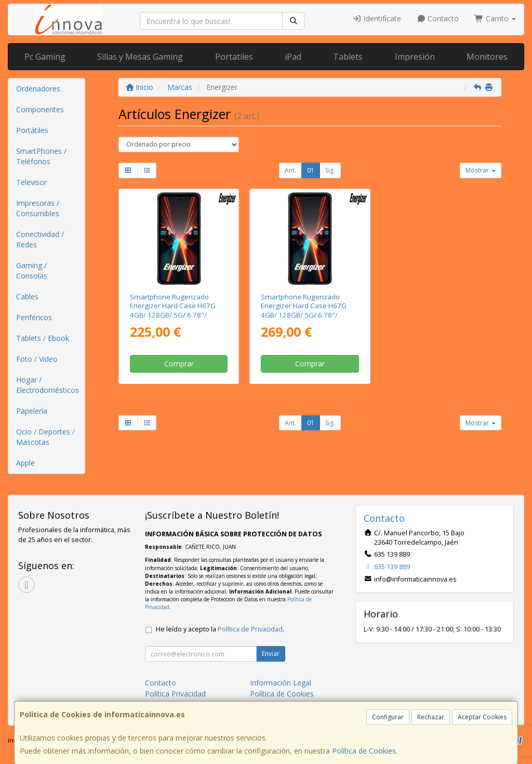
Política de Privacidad (250, 629)
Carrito (495, 18)
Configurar (388, 717)
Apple (25, 463)
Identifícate (377, 18)
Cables (27, 297)
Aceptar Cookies (482, 717)
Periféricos (34, 317)
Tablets (348, 57)
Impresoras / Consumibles (38, 208)
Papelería (32, 411)
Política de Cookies (364, 751)
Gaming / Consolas (32, 271)
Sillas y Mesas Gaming (140, 57)
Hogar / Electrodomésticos (48, 385)
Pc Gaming (45, 57)
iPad (293, 57)
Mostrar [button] (481, 170)
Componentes (40, 109)
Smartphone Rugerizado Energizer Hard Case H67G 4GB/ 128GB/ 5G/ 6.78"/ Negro (173, 310)
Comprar (179, 364)
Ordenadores (38, 89)
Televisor (31, 182)
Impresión (415, 57)
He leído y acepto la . (220, 629)
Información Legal (281, 683)
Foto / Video (37, 359)
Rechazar (431, 717)
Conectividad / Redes (40, 239)
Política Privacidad (175, 694)
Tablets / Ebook (43, 338)
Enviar (271, 654)
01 (311, 170)
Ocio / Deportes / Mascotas (45, 437)
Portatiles (234, 57)
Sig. (330, 170)
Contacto (438, 18)
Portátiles (32, 130)
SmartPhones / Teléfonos (41, 156)
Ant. (290, 170)
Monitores (487, 57)
